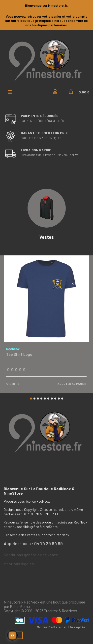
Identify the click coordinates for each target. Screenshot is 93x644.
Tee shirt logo (19, 354)
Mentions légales (19, 564)
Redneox (13, 349)
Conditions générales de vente (31, 555)
